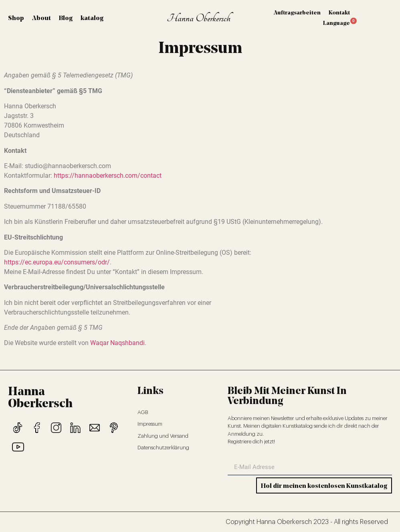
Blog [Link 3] (66, 18)
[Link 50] (179, 424)
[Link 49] (179, 412)
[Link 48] (18, 447)
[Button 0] (324, 485)
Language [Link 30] (336, 23)
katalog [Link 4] (92, 18)
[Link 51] (179, 436)
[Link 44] (56, 428)
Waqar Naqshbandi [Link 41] (117, 343)
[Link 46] (95, 428)
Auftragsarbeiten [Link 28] (297, 13)
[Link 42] (18, 428)
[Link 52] (179, 448)
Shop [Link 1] (16, 18)
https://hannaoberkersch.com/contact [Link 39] (108, 176)
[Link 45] (75, 428)
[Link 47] (114, 428)
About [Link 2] (41, 18)
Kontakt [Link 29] (339, 13)
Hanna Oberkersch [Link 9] (199, 18)
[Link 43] (37, 428)
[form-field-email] (310, 467)
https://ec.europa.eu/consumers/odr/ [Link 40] (57, 262)
